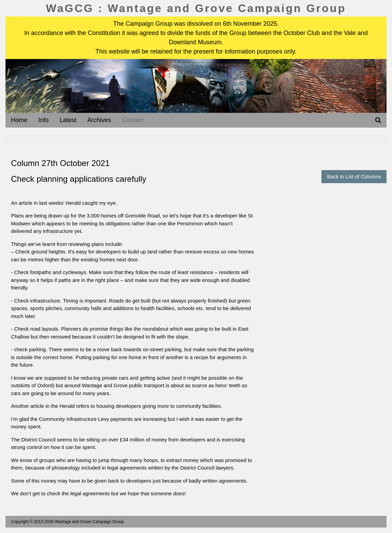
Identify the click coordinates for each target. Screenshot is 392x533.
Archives (99, 120)
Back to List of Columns (354, 176)
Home (19, 120)
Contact (133, 120)
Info (44, 120)
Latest (68, 120)
